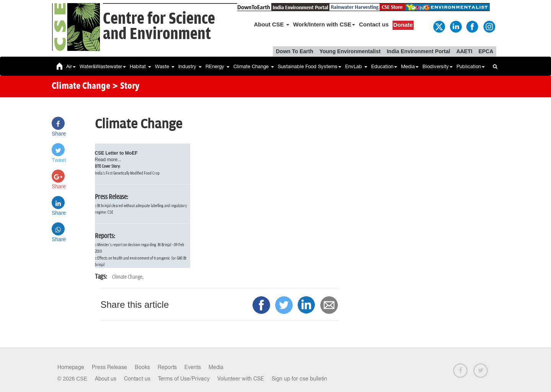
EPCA (486, 51)
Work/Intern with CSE (324, 24)
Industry (190, 66)
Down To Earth (295, 51)
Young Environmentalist (350, 51)
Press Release (109, 367)
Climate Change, (128, 277)
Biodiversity (438, 66)
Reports (167, 367)
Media (410, 66)
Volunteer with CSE (241, 379)
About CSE (272, 24)
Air (71, 66)
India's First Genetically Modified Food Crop (127, 173)
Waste (165, 66)
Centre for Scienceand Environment (159, 27)
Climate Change (254, 66)
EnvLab (356, 66)
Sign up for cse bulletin (299, 379)
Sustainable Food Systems (310, 66)
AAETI (464, 51)
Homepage (71, 367)
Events (193, 367)
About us (106, 379)
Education (384, 66)
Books (142, 367)
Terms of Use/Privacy (184, 379)
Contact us (374, 24)
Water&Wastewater (103, 66)
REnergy (218, 66)
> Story (126, 87)
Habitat (140, 66)
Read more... (108, 160)
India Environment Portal (419, 51)
